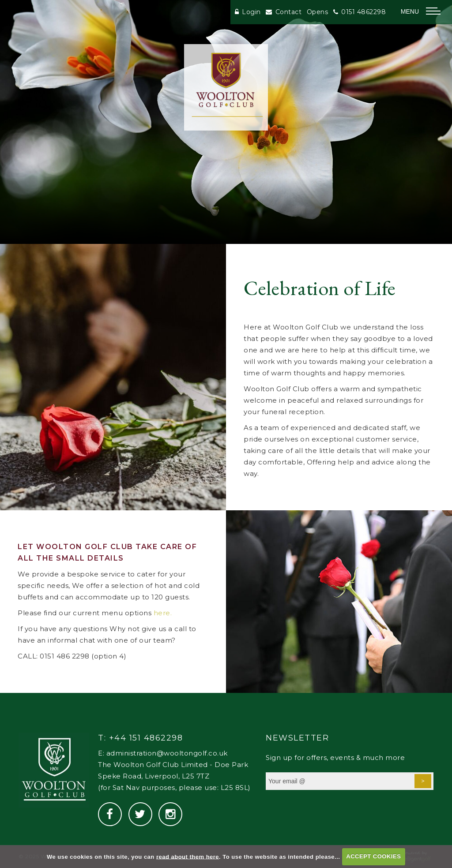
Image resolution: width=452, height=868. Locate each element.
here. (163, 613)
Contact (284, 12)
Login (248, 12)
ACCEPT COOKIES (373, 856)
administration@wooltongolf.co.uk (167, 753)
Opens (318, 12)
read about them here (188, 856)
